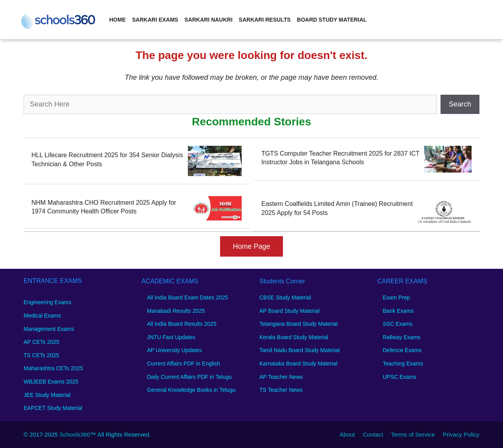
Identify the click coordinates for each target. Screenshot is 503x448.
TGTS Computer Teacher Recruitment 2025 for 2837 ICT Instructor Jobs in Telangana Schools (340, 158)
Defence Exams (402, 350)
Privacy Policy (461, 434)
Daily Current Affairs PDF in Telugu (189, 377)
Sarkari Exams (155, 20)
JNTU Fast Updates (171, 337)
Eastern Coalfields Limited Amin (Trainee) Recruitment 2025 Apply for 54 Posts (337, 208)
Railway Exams (402, 337)
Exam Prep (396, 297)
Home (117, 20)
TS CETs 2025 (41, 355)
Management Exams (49, 329)
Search (460, 104)
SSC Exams (397, 324)
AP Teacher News (281, 377)
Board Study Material (332, 20)
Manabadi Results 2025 (176, 311)
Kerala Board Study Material (294, 337)
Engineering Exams (47, 302)
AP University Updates (174, 350)
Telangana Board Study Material (298, 324)
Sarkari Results (265, 20)
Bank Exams (398, 311)
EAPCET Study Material (53, 408)
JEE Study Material (47, 395)
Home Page (251, 246)
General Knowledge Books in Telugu (191, 390)
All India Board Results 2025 (182, 324)
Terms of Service (413, 434)
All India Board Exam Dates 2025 (187, 297)
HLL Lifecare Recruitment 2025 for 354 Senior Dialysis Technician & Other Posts (107, 159)
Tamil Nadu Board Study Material (300, 350)
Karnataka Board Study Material (298, 364)
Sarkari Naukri (208, 20)
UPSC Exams (400, 377)
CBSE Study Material (285, 297)
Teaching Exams (403, 364)
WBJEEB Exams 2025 (51, 382)
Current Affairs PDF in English (184, 364)
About (347, 434)
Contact (373, 434)
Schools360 (75, 434)
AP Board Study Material (289, 311)
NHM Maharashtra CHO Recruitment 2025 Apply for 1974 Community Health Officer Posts (104, 207)
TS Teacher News (281, 390)
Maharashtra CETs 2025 (53, 368)
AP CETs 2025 (41, 342)
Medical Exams (42, 316)
